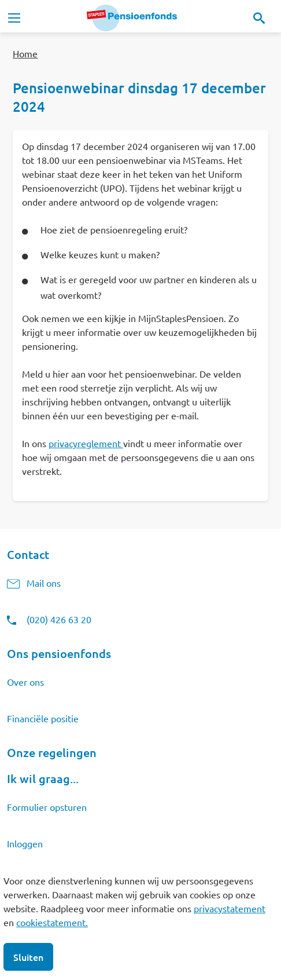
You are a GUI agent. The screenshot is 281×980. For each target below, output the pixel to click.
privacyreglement (85, 443)
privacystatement (230, 908)
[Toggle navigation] (14, 18)
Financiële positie (43, 718)
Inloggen (25, 843)
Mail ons (44, 583)
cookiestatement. (52, 922)
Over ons (25, 682)
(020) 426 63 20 (59, 619)
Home (25, 53)
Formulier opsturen (47, 807)
